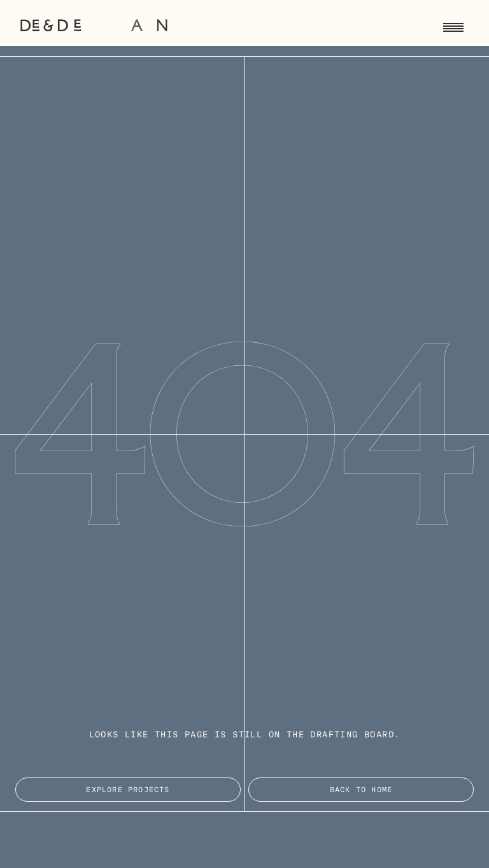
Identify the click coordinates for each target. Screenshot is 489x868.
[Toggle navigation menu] (453, 25)
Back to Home (361, 790)
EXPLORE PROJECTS (128, 790)
